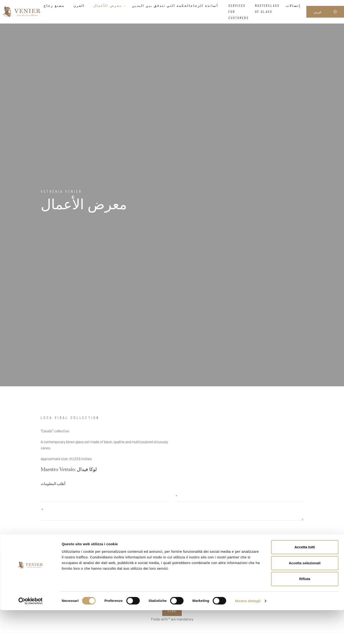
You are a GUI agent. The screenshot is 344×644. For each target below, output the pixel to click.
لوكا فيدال (87, 470)
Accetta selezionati (305, 597)
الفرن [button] (80, 6)
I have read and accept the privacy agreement (74, 568)
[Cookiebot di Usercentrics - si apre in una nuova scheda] (30, 635)
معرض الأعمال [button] (110, 6)
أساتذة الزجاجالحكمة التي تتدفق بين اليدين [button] (177, 6)
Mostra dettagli (248, 635)
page (236, 543)
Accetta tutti (305, 581)
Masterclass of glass (267, 9)
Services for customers (239, 12)
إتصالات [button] (295, 6)
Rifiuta (305, 613)
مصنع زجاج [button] (55, 6)
